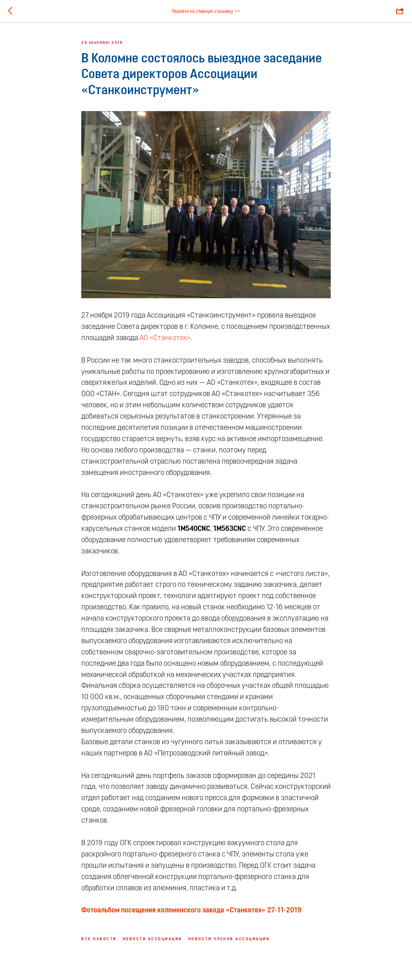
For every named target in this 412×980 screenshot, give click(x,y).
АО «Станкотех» (165, 338)
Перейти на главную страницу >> (206, 12)
